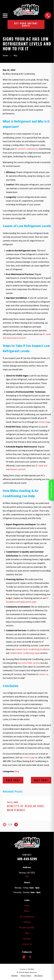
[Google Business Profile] (24, 957)
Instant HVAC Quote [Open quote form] (51, 490)
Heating (27, 922)
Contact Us (27, 944)
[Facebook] (30, 957)
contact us (43, 674)
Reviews (27, 939)
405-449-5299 (27, 859)
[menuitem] (14, 976)
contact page (44, 422)
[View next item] (16, 825)
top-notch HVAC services (29, 663)
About (27, 911)
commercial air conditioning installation (32, 649)
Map (27, 876)
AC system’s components (26, 149)
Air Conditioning (27, 917)
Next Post (41, 780)
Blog (17, 771)
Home (27, 905)
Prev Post (13, 780)
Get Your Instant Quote (26, 24)
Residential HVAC (27, 928)
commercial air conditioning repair (25, 653)
